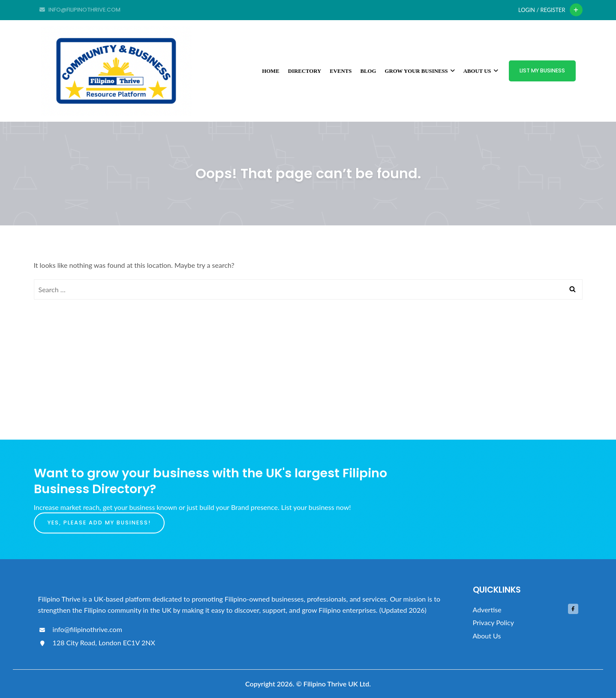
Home (271, 71)
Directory (305, 71)
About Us (481, 71)
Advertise (487, 610)
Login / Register (542, 10)
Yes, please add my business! (99, 523)
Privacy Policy (494, 622)
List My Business (542, 70)
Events (341, 71)
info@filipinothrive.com (80, 629)
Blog (368, 71)
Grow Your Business (419, 71)
